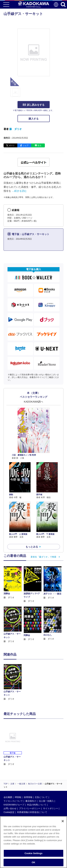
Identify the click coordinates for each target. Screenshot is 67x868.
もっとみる (32, 547)
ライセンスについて (13, 801)
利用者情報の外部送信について (32, 812)
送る (39, 145)
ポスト (12, 145)
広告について (41, 797)
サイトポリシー (51, 808)
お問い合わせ (10, 808)
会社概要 (8, 797)
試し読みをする (34, 105)
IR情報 (18, 797)
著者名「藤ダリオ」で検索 (43, 557)
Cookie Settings (33, 853)
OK (34, 862)
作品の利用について (37, 805)
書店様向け (31, 801)
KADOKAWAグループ (14, 805)
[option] (14, 682)
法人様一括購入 (46, 801)
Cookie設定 (9, 812)
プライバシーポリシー (30, 808)
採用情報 (28, 797)
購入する (34, 119)
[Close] (63, 821)
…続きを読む (19, 191)
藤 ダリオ (16, 129)
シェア (26, 145)
